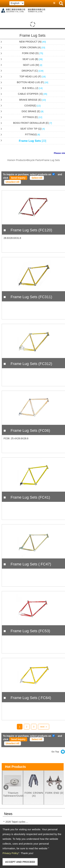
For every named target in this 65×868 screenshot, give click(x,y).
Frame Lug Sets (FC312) (31, 364)
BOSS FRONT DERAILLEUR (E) (32, 123)
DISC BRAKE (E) (32, 111)
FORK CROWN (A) (32, 47)
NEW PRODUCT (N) (32, 42)
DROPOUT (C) (32, 71)
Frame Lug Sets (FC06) (30, 431)
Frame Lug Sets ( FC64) (31, 698)
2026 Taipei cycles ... (17, 822)
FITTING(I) (32, 134)
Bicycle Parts (34, 160)
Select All (37, 178)
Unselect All (13, 182)
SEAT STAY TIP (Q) (32, 129)
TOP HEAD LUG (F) (32, 76)
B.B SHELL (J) (32, 88)
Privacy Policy (10, 853)
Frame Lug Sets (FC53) (30, 631)
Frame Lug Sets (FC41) (30, 497)
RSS (54, 3)
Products (21, 160)
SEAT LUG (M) (32, 65)
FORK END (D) (32, 53)
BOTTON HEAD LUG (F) (32, 82)
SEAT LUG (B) (32, 59)
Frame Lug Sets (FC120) (31, 230)
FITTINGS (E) (32, 117)
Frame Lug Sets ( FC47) (31, 564)
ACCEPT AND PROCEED (20, 862)
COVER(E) (32, 106)
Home (11, 160)
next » (44, 727)
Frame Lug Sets (33, 141)
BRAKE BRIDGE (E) (32, 100)
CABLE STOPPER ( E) (32, 94)
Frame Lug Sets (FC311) (31, 297)
